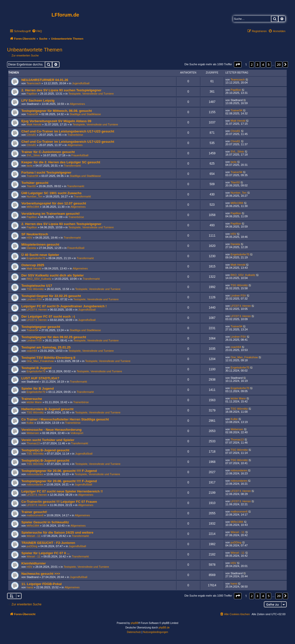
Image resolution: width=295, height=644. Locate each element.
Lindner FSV (34, 299)
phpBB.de (164, 628)
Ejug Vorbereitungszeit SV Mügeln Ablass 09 (56, 121)
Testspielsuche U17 (37, 286)
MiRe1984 (33, 207)
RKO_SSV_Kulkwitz (39, 279)
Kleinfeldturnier (34, 563)
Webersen (33, 433)
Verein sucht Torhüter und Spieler (48, 440)
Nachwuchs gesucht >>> (41, 574)
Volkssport (77, 433)
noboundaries (35, 474)
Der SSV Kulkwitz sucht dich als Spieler (53, 275)
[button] (238, 64)
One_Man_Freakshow (40, 361)
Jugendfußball (81, 83)
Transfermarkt (72, 166)
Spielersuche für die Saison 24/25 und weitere (57, 532)
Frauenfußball (80, 155)
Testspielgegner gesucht (41, 327)
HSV (30, 238)
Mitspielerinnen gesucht (40, 244)
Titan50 (31, 186)
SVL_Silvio (33, 155)
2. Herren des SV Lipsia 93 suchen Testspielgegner (61, 90)
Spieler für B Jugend (38, 388)
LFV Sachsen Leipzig (38, 100)
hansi (30, 587)
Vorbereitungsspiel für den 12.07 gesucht (54, 203)
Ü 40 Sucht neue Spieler (40, 255)
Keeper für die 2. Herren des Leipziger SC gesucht (61, 162)
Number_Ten (35, 196)
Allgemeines (77, 104)
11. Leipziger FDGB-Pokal (42, 584)
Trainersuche (32, 399)
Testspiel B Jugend (36, 368)
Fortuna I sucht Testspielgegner (46, 172)
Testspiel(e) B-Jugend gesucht (45, 450)
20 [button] (279, 64)
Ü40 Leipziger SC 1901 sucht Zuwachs (52, 193)
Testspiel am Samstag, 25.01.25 (46, 347)
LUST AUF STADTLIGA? (40, 378)
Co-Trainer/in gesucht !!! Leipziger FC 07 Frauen (59, 502)
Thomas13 (33, 443)
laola (30, 166)
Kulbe (30, 423)
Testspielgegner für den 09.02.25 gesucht (54, 337)
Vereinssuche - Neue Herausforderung (52, 430)
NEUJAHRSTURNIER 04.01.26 (45, 80)
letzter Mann (34, 402)
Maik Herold (34, 124)
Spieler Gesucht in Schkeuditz (45, 522)
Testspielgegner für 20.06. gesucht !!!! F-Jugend (59, 471)
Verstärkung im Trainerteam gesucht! (51, 214)
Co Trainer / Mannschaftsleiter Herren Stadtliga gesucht (65, 419)
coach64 (32, 351)
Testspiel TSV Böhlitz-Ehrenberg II (48, 358)
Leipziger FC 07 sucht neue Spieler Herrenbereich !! (62, 491)
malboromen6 (35, 515)
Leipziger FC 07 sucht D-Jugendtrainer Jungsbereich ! (64, 306)
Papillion (32, 94)
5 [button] (269, 64)
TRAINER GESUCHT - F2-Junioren (48, 543)
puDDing (32, 546)
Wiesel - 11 (34, 536)
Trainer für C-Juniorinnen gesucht (48, 152)
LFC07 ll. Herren (37, 310)
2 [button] (252, 64)
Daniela (31, 248)
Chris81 (31, 135)
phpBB (134, 623)
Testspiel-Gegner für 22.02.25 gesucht (51, 296)
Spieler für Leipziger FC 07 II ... (45, 553)
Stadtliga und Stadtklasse (85, 114)
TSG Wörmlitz (35, 289)
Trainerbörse (75, 135)
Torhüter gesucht (35, 183)
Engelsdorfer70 (36, 258)
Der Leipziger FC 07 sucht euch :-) (48, 316)
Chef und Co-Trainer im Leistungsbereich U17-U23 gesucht (68, 131)
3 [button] (257, 64)
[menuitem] (37, 31)
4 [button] (263, 64)
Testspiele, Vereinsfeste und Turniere (91, 94)
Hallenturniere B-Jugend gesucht (47, 409)
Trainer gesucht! (34, 512)
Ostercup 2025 (33, 265)
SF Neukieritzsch (35, 234)
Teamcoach (34, 83)
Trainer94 (33, 114)
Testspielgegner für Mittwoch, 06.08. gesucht (57, 111)
